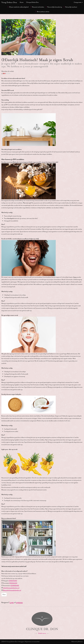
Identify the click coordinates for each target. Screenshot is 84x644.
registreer (19, 602)
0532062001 (13, 583)
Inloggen (21, 642)
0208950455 (15, 586)
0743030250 (13, 581)
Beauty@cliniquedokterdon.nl (12, 590)
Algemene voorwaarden (32, 642)
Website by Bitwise (77, 642)
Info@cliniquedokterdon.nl (11, 588)
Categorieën (78, 2)
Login (12, 602)
